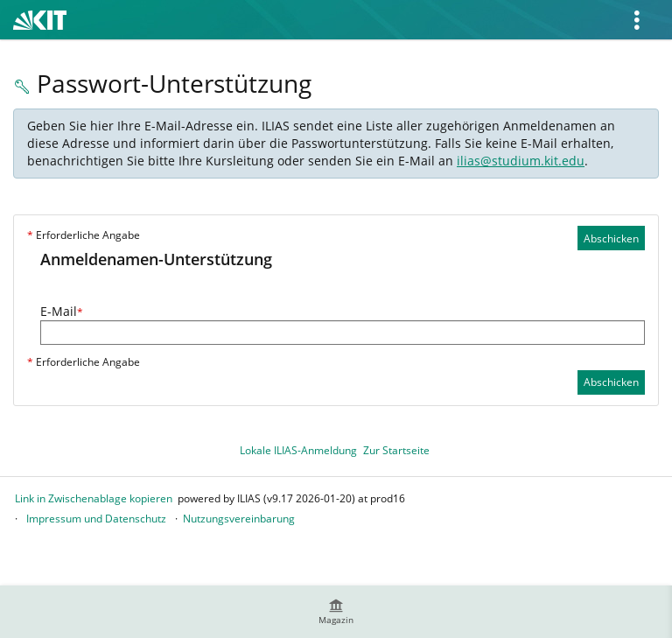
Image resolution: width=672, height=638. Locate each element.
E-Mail (62, 311)
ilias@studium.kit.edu (521, 161)
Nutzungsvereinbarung (239, 519)
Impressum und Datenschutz (96, 519)
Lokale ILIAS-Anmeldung (298, 450)
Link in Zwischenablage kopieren (94, 498)
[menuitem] (336, 612)
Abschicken (611, 238)
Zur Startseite (396, 450)
